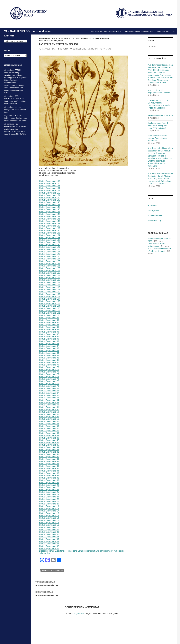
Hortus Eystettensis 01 (49, 548)
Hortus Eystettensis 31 (49, 478)
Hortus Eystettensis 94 (49, 329)
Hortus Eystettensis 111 (50, 289)
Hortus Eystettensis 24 (49, 494)
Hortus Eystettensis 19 (49, 506)
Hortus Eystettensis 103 (50, 308)
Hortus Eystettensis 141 (50, 219)
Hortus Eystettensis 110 (50, 292)
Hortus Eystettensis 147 (50, 205)
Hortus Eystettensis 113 (50, 285)
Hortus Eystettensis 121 (50, 266)
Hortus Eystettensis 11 (49, 525)
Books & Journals (61, 38)
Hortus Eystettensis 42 (49, 452)
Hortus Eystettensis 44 (49, 447)
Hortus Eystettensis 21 (49, 501)
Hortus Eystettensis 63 (49, 403)
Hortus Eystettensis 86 (49, 348)
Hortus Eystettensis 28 (49, 485)
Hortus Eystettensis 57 (49, 417)
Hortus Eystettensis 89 (49, 341)
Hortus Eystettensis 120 (50, 268)
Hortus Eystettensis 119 (50, 271)
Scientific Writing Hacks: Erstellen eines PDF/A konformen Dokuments (15, 118)
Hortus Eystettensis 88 (49, 344)
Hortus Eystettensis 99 (49, 318)
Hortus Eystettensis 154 (50, 188)
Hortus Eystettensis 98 (49, 320)
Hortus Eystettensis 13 (49, 520)
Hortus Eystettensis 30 (49, 480)
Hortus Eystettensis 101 (50, 313)
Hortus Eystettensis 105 (50, 303)
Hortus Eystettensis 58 (49, 414)
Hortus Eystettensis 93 (49, 332)
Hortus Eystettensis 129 (50, 247)
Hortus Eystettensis (81, 38)
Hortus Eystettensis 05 (49, 539)
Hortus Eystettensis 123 (50, 261)
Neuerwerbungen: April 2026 (160, 115)
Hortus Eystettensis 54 (49, 424)
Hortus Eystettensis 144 (50, 212)
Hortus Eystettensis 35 (49, 468)
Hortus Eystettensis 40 (49, 457)
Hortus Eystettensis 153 (50, 190)
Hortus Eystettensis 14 (49, 518)
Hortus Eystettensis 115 (50, 280)
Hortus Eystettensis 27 (49, 487)
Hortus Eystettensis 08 (49, 532)
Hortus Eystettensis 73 (49, 379)
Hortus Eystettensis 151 (50, 195)
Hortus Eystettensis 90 (49, 339)
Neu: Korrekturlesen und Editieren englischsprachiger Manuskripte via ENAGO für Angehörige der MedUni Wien (15, 129)
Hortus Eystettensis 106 (50, 301)
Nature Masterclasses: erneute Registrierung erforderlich (157, 138)
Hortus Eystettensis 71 (49, 384)
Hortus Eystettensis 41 (49, 454)
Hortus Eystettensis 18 (49, 509)
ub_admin (64, 49)
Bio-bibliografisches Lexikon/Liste (106, 31)
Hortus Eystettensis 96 (49, 325)
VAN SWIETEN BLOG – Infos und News (28, 31)
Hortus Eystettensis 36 (49, 466)
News (61, 41)
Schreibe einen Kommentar (85, 49)
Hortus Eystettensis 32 (49, 475)
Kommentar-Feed (155, 215)
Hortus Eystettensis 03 (49, 544)
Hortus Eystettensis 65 (49, 398)
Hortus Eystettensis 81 (49, 360)
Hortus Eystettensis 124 (50, 259)
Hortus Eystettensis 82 (49, 358)
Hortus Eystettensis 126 (50, 254)
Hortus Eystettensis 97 (49, 322)
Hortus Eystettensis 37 (49, 464)
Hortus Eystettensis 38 (49, 461)
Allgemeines (45, 38)
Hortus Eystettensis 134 (50, 235)
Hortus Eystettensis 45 (49, 445)
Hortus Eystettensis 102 (50, 311)
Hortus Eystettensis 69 (49, 388)
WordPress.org (154, 220)
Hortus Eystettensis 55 (49, 421)
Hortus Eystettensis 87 (49, 346)
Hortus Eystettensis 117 (50, 275)
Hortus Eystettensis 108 (50, 296)
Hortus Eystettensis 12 (49, 523)
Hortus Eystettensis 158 (84, 594)
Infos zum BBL (163, 31)
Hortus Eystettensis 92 (49, 334)
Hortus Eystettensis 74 (49, 377)
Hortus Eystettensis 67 (49, 393)
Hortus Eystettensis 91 (49, 336)
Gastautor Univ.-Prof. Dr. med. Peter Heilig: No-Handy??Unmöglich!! (158, 126)
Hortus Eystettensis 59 (49, 412)
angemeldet (79, 614)
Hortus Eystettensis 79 (49, 365)
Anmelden (152, 205)
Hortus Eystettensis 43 (49, 450)
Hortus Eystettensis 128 (50, 249)
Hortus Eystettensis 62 (49, 405)
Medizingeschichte (48, 41)
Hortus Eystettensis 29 (49, 483)
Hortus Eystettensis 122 (50, 264)
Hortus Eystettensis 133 (50, 238)
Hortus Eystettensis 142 (50, 216)
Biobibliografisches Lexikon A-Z (139, 31)
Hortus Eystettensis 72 (49, 381)
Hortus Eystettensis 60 (49, 410)
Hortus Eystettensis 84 (49, 353)
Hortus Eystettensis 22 (49, 499)
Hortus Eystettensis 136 (50, 230)
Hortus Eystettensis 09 (49, 530)
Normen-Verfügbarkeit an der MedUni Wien (15, 110)
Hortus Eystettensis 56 (49, 419)
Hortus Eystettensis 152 (50, 193)
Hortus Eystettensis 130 (50, 245)
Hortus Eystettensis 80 (49, 362)
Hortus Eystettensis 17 (49, 511)
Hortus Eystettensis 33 (49, 473)
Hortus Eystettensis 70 (49, 386)
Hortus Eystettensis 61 (49, 407)
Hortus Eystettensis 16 (49, 513)
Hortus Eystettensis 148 (50, 202)
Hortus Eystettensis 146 (50, 207)
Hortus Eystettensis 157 (50, 181)
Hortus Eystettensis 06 (49, 537)
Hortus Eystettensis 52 (49, 428)
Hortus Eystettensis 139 (50, 223)
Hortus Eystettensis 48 (49, 438)
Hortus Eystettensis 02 (49, 546)
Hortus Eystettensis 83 (49, 355)
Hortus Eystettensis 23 (49, 497)
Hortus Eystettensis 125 (50, 256)
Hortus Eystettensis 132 (50, 240)
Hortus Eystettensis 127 (50, 252)
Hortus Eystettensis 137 (50, 228)
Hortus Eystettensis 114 (50, 282)
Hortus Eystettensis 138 (50, 226)
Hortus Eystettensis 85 (49, 351)
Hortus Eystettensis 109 (50, 294)
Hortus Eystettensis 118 (50, 273)
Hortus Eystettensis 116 (50, 278)
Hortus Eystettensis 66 (49, 395)
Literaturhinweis (100, 38)
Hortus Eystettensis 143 (50, 214)
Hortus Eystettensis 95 (49, 327)
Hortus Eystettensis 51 (49, 431)
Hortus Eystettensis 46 (49, 442)
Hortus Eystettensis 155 (50, 186)
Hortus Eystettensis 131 (50, 242)
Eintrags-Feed (154, 210)
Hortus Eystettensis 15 (49, 516)
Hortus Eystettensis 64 (49, 400)
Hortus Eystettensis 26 (49, 490)
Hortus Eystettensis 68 (49, 391)
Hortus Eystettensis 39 (49, 459)
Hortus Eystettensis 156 (50, 183)
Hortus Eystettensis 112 (50, 287)
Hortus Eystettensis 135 (50, 233)
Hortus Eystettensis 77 (49, 370)
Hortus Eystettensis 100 (50, 315)
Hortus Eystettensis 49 (49, 435)
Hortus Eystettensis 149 (50, 200)
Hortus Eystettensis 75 (49, 374)
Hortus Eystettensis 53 (49, 426)
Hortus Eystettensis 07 (49, 534)
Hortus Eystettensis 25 (49, 492)
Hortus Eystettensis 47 (49, 440)
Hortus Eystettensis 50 (49, 433)
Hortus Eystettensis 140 (50, 221)
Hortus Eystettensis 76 (49, 372)
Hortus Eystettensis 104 (50, 306)
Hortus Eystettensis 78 (49, 367)
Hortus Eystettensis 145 (50, 209)
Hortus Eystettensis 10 (49, 527)
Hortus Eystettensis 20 (49, 504)
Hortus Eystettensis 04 (49, 541)
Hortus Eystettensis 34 (49, 471)
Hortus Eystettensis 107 (50, 299)
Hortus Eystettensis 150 (50, 197)
